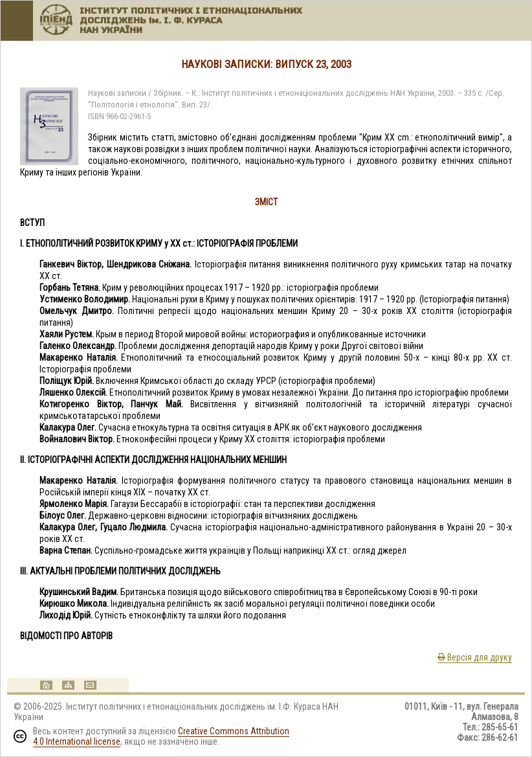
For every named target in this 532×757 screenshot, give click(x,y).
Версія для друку (475, 657)
